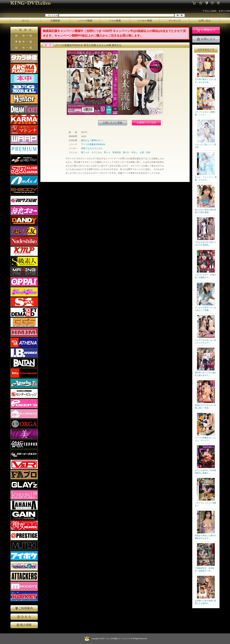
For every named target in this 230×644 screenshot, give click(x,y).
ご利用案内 (24, 608)
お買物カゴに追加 (146, 123)
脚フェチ (85, 152)
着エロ (126, 152)
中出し (134, 152)
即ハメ (107, 152)
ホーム (25, 21)
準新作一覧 (24, 42)
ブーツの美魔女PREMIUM (93, 144)
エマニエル (97, 152)
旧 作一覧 (24, 48)
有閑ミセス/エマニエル (92, 148)
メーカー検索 (145, 21)
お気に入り (206, 39)
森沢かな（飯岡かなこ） (93, 140)
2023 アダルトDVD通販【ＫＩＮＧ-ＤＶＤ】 (116, 639)
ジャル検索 (115, 21)
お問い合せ (205, 21)
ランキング (175, 21)
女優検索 (55, 21)
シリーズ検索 (85, 21)
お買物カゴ (206, 30)
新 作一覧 (24, 36)
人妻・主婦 (145, 152)
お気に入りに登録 (113, 123)
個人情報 (24, 625)
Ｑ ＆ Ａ (24, 617)
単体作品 (117, 152)
